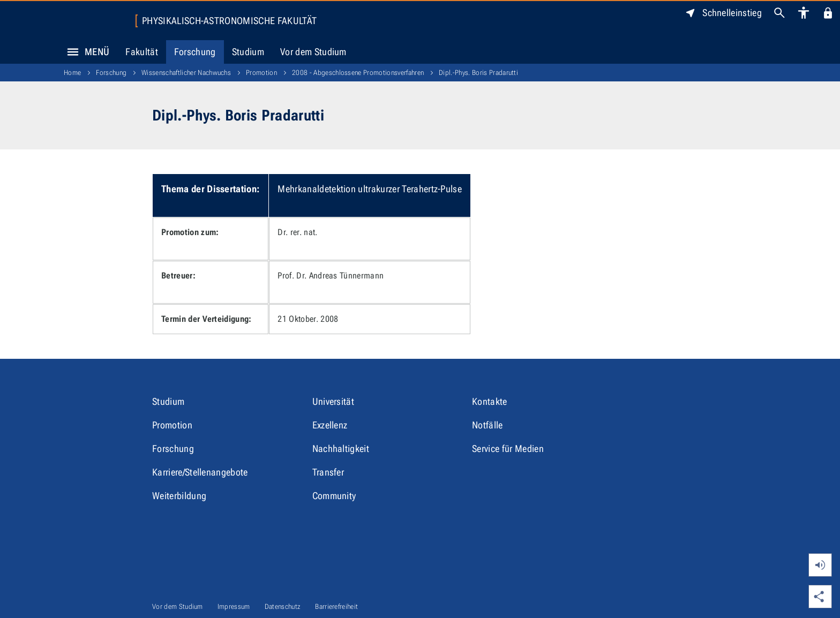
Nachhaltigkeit (341, 449)
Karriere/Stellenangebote (200, 472)
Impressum (234, 606)
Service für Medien (508, 449)
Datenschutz (283, 606)
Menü (85, 52)
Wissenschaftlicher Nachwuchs (186, 73)
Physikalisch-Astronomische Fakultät (229, 21)
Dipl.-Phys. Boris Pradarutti (478, 73)
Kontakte (490, 401)
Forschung (195, 52)
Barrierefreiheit (336, 606)
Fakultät (142, 52)
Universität (333, 401)
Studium (248, 52)
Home (72, 73)
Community (334, 496)
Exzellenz (330, 425)
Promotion (261, 73)
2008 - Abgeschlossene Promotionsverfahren (358, 73)
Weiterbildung (179, 496)
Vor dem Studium (313, 52)
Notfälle (487, 425)
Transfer (328, 472)
